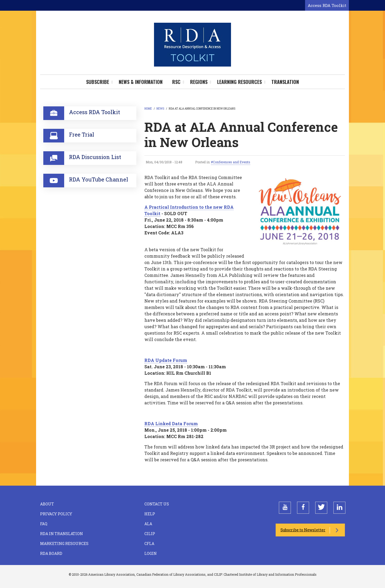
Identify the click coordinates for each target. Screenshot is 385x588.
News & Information (141, 82)
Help (150, 514)
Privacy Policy (56, 514)
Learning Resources (239, 82)
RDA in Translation (61, 534)
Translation (285, 82)
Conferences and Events (232, 162)
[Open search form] (300, 6)
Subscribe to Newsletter (303, 530)
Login (151, 553)
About (47, 504)
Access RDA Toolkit (327, 5)
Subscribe (98, 82)
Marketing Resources (64, 543)
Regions (199, 82)
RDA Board (51, 553)
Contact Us (157, 504)
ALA (148, 524)
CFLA (149, 543)
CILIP (150, 534)
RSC (176, 82)
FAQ (44, 524)
